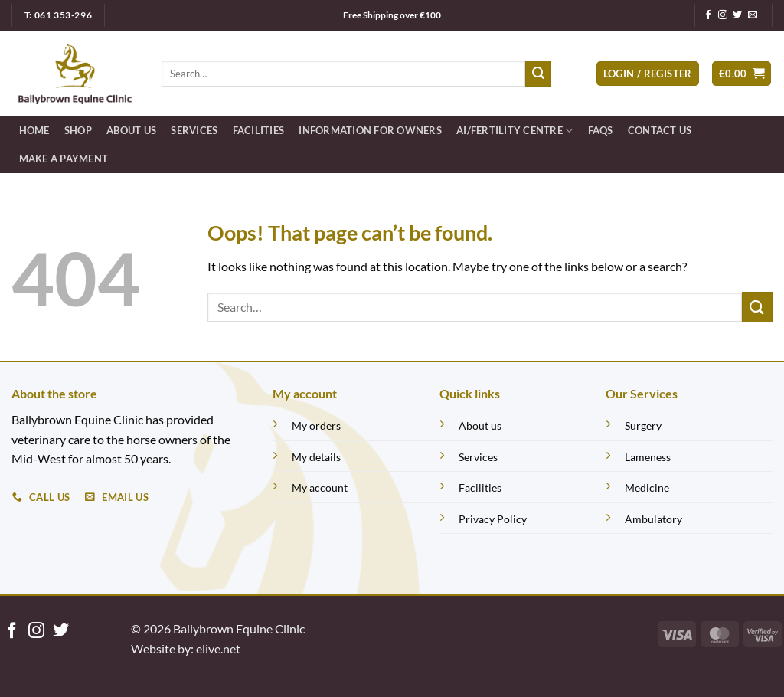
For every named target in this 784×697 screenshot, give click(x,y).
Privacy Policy (493, 519)
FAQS (601, 130)
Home (34, 130)
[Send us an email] (753, 15)
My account (320, 488)
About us (480, 425)
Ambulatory (653, 519)
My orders (316, 425)
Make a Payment (64, 159)
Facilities (259, 130)
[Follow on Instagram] (723, 15)
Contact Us (660, 130)
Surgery (643, 425)
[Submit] (538, 74)
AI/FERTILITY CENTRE (514, 131)
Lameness (648, 457)
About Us (131, 130)
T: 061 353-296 (58, 15)
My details (316, 457)
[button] (648, 74)
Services (194, 130)
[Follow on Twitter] (737, 15)
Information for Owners (370, 130)
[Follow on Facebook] (708, 15)
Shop (78, 130)
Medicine (647, 488)
